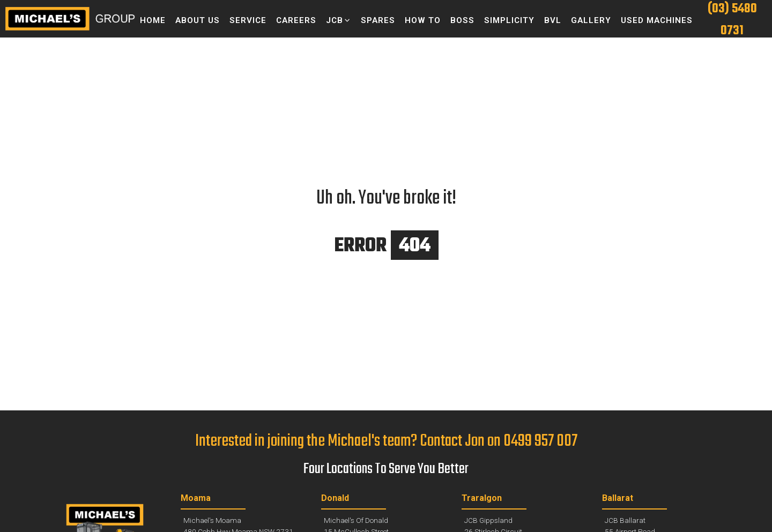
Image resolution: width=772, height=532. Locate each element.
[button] (339, 20)
